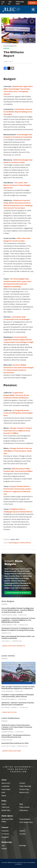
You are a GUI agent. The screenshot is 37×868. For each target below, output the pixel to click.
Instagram (5, 837)
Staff (3, 792)
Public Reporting (25, 786)
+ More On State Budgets (13, 646)
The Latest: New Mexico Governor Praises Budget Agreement (17, 185)
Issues (4, 804)
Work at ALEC (24, 792)
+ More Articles (9, 712)
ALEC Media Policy (26, 822)
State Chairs (6, 789)
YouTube (22, 834)
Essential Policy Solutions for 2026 (15, 743)
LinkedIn (22, 831)
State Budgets (14, 543)
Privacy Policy (24, 789)
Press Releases (25, 819)
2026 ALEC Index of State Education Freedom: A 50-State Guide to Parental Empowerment (17, 727)
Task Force (5, 807)
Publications (24, 810)
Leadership (5, 786)
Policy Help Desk (20, 3)
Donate (32, 3)
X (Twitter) (5, 834)
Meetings (23, 846)
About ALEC (6, 783)
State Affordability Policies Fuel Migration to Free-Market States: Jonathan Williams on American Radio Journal (18, 610)
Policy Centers (24, 807)
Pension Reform (25, 543)
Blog (21, 804)
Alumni (4, 796)
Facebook (5, 831)
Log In (3, 3)
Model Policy (6, 810)
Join (3, 846)
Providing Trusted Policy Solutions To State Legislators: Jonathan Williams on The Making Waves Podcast (18, 620)
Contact (22, 783)
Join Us (10, 3)
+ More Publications (11, 751)
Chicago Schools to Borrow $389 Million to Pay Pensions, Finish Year (18, 451)
